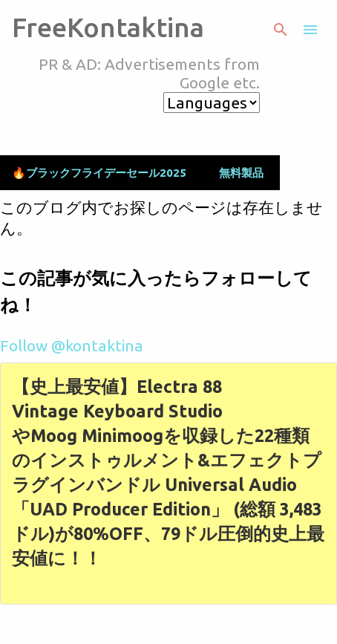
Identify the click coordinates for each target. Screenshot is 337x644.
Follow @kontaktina (72, 345)
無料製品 (241, 173)
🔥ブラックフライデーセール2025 (99, 173)
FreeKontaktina (108, 27)
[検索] (281, 30)
